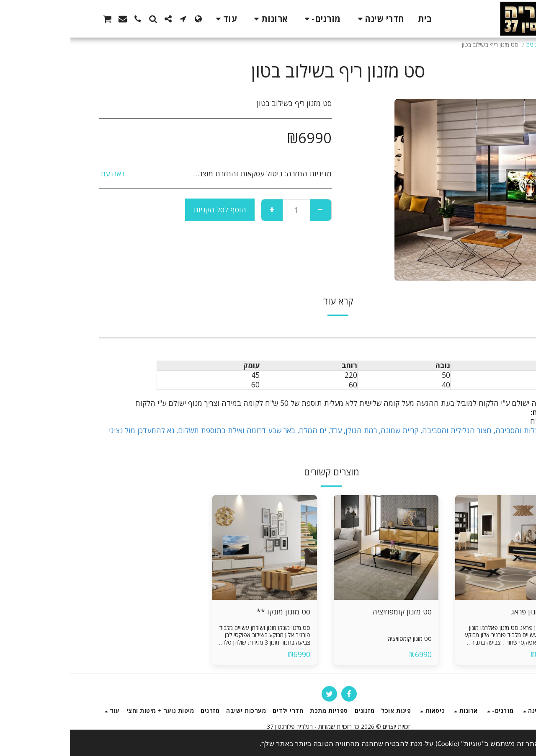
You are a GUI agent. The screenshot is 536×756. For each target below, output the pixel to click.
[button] (113, 19)
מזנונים (464, 45)
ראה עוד (42, 174)
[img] (438, 547)
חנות (485, 45)
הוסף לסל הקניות (150, 209)
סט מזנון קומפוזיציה (332, 612)
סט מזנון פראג (462, 612)
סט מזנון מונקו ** (214, 612)
